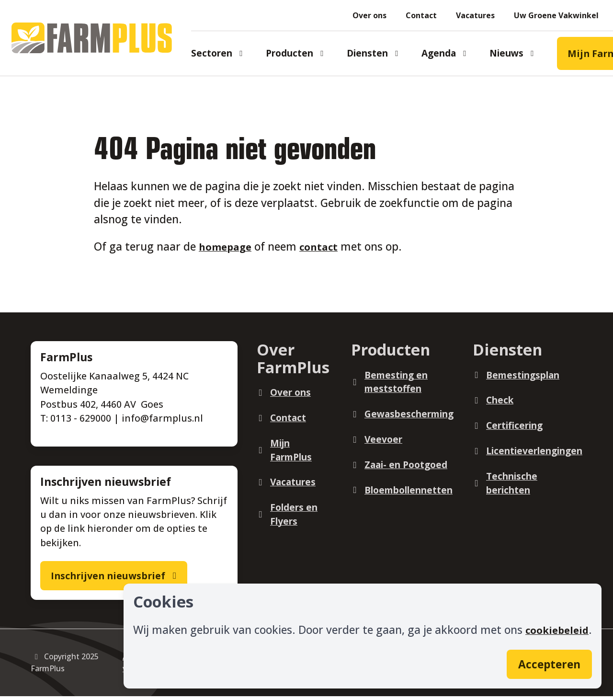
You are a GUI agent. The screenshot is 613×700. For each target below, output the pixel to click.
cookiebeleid (555, 626)
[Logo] (99, 38)
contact (325, 247)
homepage (227, 247)
